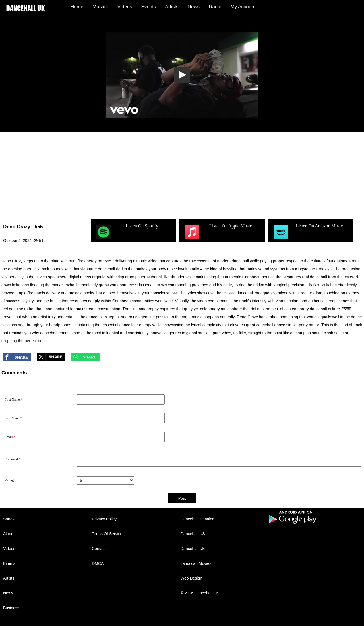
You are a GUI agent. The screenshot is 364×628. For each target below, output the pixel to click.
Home (77, 7)
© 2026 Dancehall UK (200, 593)
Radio (215, 7)
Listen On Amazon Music (308, 232)
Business (11, 608)
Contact (99, 549)
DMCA (98, 563)
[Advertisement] (182, 175)
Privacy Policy (104, 519)
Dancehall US (193, 534)
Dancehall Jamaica (197, 519)
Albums (10, 534)
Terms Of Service (107, 534)
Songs (9, 519)
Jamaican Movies (196, 563)
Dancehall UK (193, 549)
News (194, 7)
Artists (172, 7)
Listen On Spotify (127, 232)
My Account (243, 7)
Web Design (191, 578)
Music (100, 7)
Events (148, 7)
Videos (125, 7)
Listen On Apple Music (218, 232)
